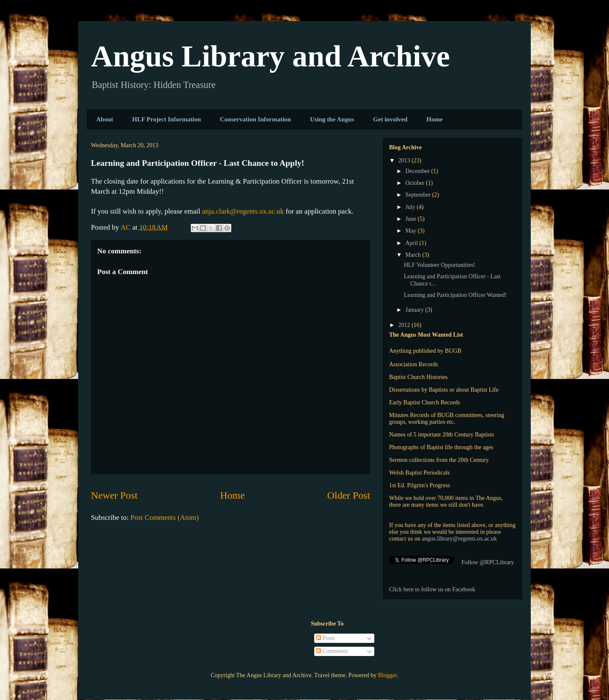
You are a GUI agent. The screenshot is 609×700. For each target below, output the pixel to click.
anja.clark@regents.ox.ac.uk (243, 211)
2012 (405, 325)
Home (434, 119)
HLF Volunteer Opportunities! (440, 265)
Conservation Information (255, 119)
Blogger (387, 675)
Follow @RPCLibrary (488, 562)
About (105, 119)
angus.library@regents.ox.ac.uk (459, 539)
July (411, 207)
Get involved (390, 119)
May (411, 231)
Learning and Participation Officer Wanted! (455, 295)
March (414, 255)
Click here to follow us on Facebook (432, 589)
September (418, 195)
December (418, 171)
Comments (332, 651)
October (416, 183)
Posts (325, 638)
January (415, 310)
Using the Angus (332, 119)
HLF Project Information (167, 119)
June (411, 219)
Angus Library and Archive (270, 56)
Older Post (349, 495)
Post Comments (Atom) (165, 517)
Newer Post (114, 495)
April (412, 243)
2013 (405, 161)
